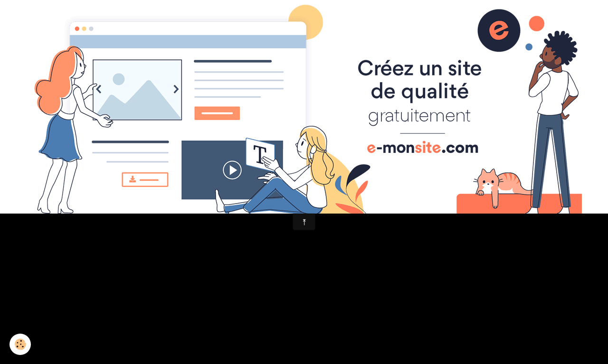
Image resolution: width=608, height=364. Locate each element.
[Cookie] (20, 344)
